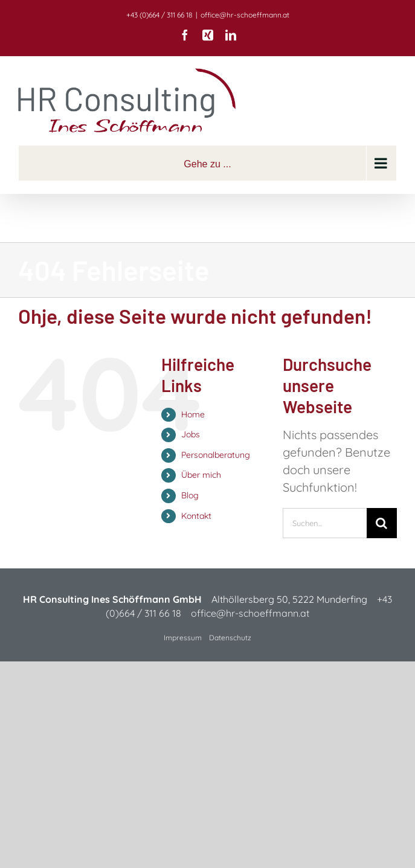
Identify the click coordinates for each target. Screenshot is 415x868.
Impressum (183, 638)
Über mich (201, 475)
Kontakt (196, 516)
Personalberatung (216, 455)
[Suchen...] (325, 523)
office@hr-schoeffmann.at (245, 15)
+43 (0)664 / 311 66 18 (159, 15)
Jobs (191, 434)
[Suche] (382, 523)
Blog (190, 495)
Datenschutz (230, 638)
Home (193, 414)
